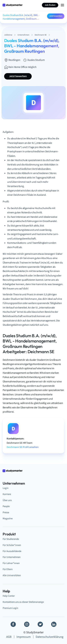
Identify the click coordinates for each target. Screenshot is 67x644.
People (6, 506)
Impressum (24, 637)
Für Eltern (8, 569)
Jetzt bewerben (56, 16)
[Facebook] (13, 624)
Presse (6, 512)
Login (6, 488)
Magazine (8, 519)
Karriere (7, 494)
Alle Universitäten (12, 575)
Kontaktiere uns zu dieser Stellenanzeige (23, 602)
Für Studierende (11, 539)
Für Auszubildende (12, 551)
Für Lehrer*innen (11, 563)
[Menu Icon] (62, 5)
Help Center (9, 596)
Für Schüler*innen (12, 545)
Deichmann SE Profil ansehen (23, 447)
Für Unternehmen (12, 557)
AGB (9, 637)
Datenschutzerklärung (50, 637)
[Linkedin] (54, 624)
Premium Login (10, 608)
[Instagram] (27, 624)
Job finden (50, 5)
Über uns (7, 500)
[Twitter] (40, 624)
